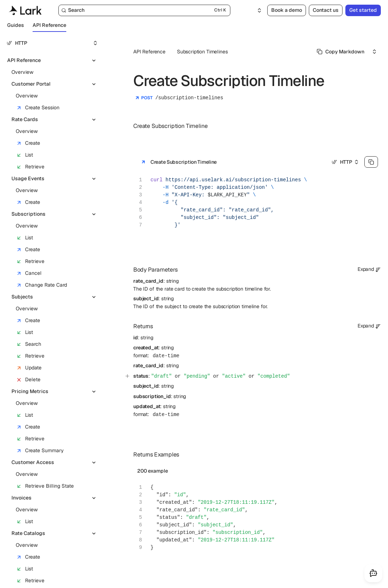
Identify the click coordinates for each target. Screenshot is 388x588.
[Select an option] (255, 10)
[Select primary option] (341, 52)
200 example (153, 471)
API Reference (149, 52)
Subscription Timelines (202, 52)
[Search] (144, 10)
